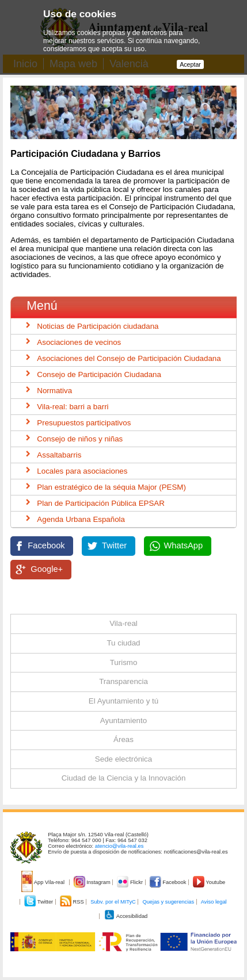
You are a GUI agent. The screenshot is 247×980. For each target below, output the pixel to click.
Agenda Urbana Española (81, 519)
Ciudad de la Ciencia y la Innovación (124, 778)
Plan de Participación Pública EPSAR (101, 503)
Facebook (46, 545)
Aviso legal (214, 902)
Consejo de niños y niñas (80, 439)
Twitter (114, 545)
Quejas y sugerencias (168, 902)
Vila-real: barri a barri (73, 407)
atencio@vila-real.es (119, 846)
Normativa (54, 391)
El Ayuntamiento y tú (124, 701)
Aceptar (190, 64)
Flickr (130, 882)
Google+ (47, 569)
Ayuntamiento (124, 720)
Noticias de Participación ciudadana (98, 326)
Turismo (124, 662)
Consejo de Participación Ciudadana (99, 374)
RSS (73, 902)
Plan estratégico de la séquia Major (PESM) (111, 487)
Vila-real (124, 623)
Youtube (209, 882)
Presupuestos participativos (84, 423)
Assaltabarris (59, 455)
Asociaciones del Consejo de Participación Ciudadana (129, 358)
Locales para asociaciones (82, 471)
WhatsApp (184, 545)
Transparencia (124, 681)
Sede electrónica (124, 759)
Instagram (93, 882)
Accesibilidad (126, 916)
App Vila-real (44, 882)
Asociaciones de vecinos (79, 342)
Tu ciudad (123, 643)
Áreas (124, 739)
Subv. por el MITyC (113, 902)
